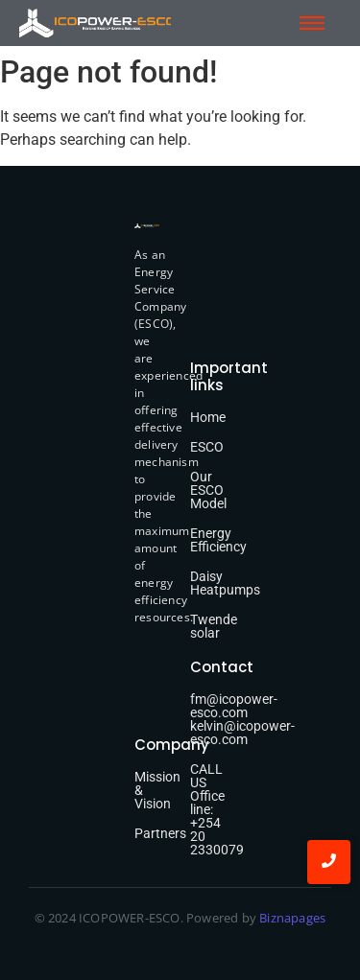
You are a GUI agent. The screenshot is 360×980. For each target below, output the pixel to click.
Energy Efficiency (218, 540)
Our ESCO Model (208, 490)
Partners (160, 833)
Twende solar (214, 626)
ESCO (207, 447)
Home (208, 417)
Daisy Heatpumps (225, 583)
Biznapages (291, 918)
